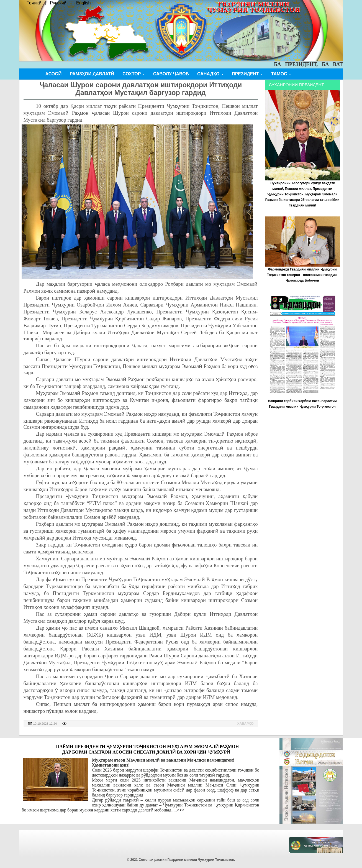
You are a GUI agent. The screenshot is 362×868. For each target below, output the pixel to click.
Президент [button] (247, 74)
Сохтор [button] (134, 74)
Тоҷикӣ (34, 3)
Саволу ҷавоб (171, 74)
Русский (58, 3)
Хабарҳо (246, 724)
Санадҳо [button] (210, 74)
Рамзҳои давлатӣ (92, 74)
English (83, 3)
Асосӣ (53, 74)
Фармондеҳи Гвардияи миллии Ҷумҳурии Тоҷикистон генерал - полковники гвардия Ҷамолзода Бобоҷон (302, 275)
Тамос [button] (281, 74)
